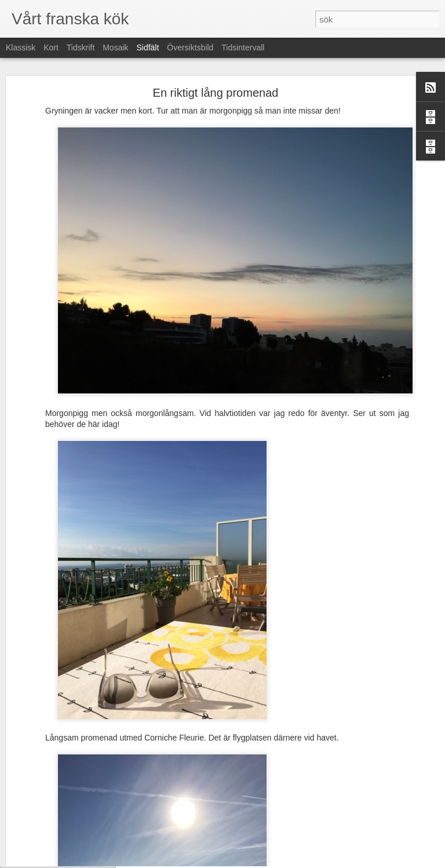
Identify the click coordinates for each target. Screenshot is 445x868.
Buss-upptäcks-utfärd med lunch (78, 853)
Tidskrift (81, 48)
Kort (51, 48)
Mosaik (115, 48)
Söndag (40, 827)
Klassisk (21, 48)
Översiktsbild (190, 48)
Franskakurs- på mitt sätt (67, 801)
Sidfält (147, 48)
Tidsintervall (243, 48)
